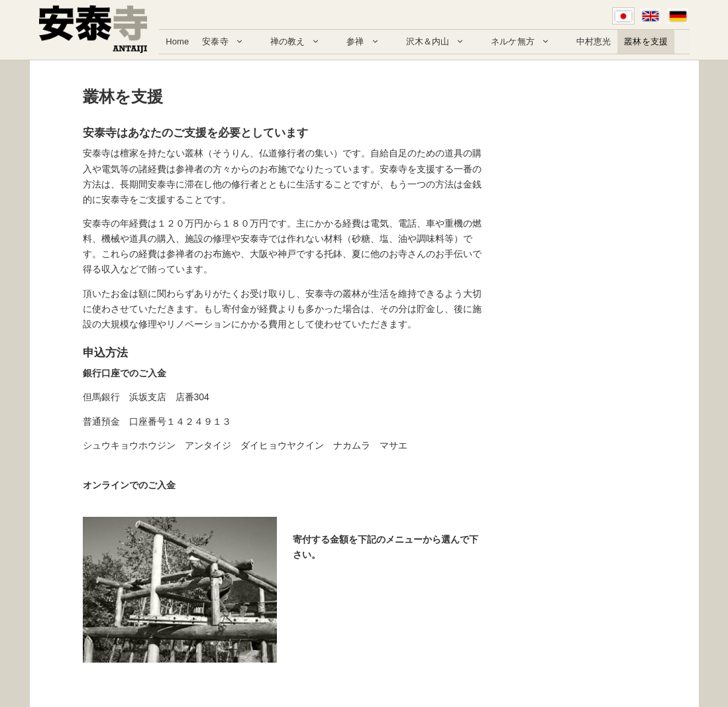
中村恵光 (594, 41)
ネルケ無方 (527, 42)
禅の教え (302, 42)
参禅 (369, 42)
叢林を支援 (646, 41)
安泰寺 (229, 42)
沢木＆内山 (442, 42)
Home (177, 41)
